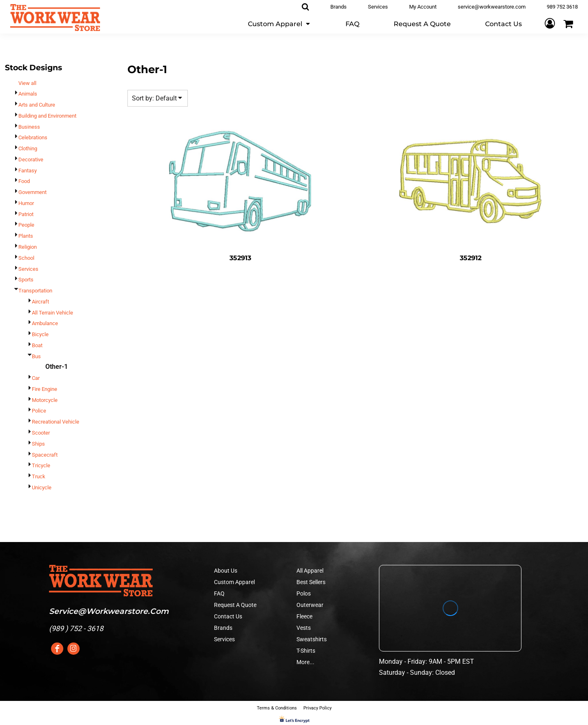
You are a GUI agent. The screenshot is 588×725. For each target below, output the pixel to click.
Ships (38, 444)
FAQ (219, 593)
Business (29, 127)
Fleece (304, 616)
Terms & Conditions (277, 708)
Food (24, 181)
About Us (226, 571)
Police (39, 411)
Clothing (28, 148)
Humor (26, 203)
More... (305, 662)
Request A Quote (235, 605)
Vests (304, 628)
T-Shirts (306, 651)
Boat (37, 345)
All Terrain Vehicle (52, 313)
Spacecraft (45, 455)
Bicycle (40, 334)
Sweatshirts (312, 639)
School (26, 258)
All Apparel (310, 571)
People (26, 225)
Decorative (31, 159)
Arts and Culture (37, 105)
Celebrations (33, 137)
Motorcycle (45, 400)
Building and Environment (47, 116)
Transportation (35, 291)
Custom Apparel (234, 582)
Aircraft (40, 302)
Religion (28, 247)
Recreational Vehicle (56, 422)
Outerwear (310, 605)
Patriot (26, 214)
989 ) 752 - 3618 (77, 628)
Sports (26, 280)
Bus (36, 356)
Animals (28, 94)
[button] (280, 23)
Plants (26, 236)
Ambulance (45, 323)
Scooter (41, 433)
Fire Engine (45, 389)
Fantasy (28, 171)
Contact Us (228, 616)
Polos (304, 593)
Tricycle (41, 465)
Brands (223, 628)
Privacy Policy (317, 708)
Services (28, 269)
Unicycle (42, 487)
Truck (39, 476)
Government (32, 192)
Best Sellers (311, 582)
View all (27, 83)
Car (36, 378)
